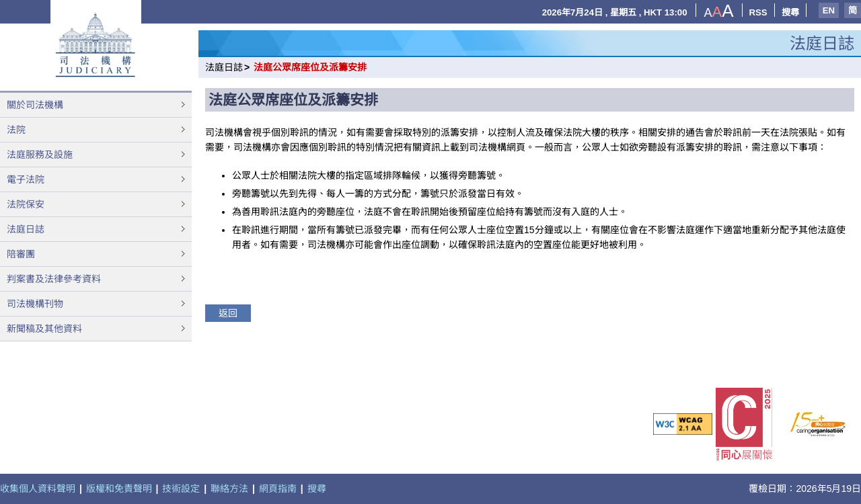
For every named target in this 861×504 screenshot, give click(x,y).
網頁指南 (278, 489)
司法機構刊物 (35, 304)
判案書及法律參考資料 (54, 279)
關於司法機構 (35, 105)
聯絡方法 (229, 489)
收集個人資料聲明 (38, 489)
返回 (228, 313)
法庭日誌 (26, 229)
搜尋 (790, 12)
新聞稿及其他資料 (44, 329)
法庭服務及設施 (40, 155)
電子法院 (26, 179)
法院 (16, 130)
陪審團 (21, 254)
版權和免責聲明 (119, 489)
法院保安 (26, 204)
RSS (758, 12)
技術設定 (181, 489)
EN (829, 10)
